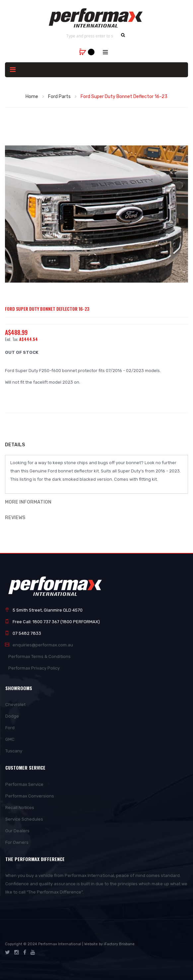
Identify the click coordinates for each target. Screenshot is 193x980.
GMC (10, 739)
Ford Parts (59, 97)
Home (32, 97)
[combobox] (90, 36)
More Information (28, 502)
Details (15, 445)
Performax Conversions (30, 796)
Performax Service (24, 784)
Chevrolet (15, 705)
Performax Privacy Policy (34, 668)
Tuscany (14, 751)
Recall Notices (20, 808)
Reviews (15, 518)
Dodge (12, 716)
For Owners (17, 842)
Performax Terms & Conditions (39, 656)
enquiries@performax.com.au (43, 645)
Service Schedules (24, 819)
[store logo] (96, 18)
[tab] (96, 446)
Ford (10, 728)
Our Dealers (17, 831)
